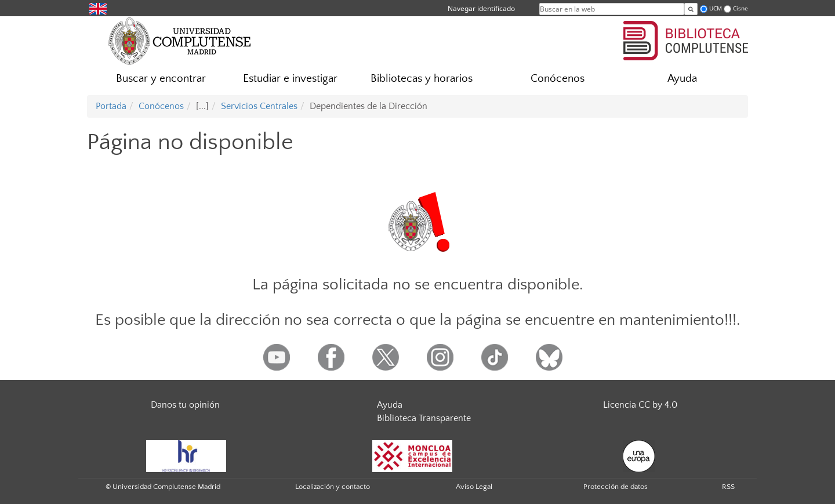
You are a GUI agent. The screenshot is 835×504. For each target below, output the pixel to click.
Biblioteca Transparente (424, 418)
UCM (716, 8)
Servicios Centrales (259, 106)
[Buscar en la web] (691, 9)
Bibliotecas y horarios (422, 79)
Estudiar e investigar (290, 79)
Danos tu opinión (185, 405)
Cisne (740, 8)
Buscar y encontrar (161, 79)
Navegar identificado (481, 8)
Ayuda (682, 79)
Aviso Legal (474, 487)
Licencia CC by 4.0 (640, 405)
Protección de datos (616, 487)
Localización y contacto (333, 487)
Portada (111, 106)
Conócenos (558, 79)
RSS (728, 487)
